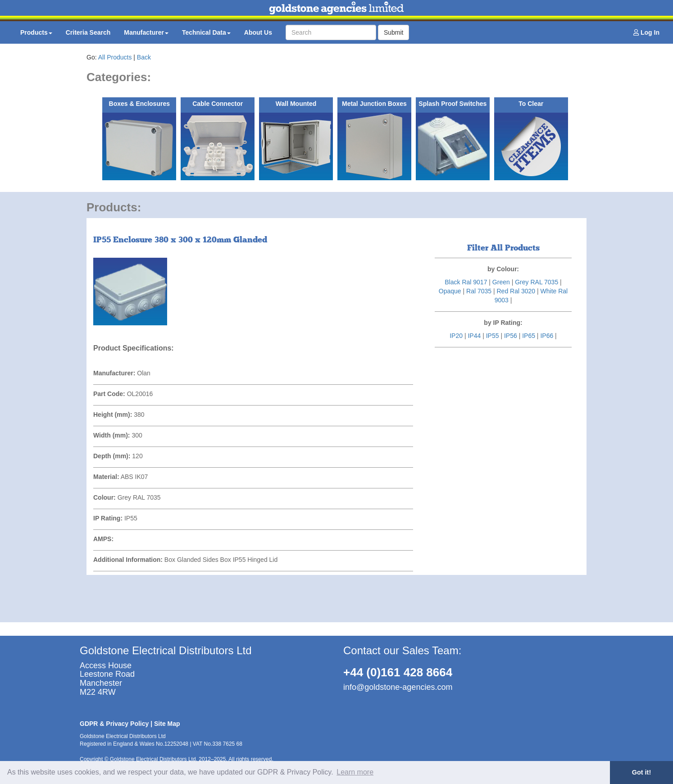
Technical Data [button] (206, 32)
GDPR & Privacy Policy (114, 724)
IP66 (547, 336)
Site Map (167, 724)
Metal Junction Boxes (374, 104)
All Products (115, 57)
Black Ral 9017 (466, 282)
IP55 (493, 336)
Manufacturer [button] (146, 32)
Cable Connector (218, 104)
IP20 (456, 336)
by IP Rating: (503, 323)
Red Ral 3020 (516, 291)
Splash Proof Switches (452, 104)
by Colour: (503, 269)
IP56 (511, 336)
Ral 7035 (479, 291)
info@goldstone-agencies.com (398, 687)
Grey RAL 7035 (537, 282)
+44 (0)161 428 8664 (398, 672)
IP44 (474, 336)
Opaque (450, 291)
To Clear (531, 104)
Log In (646, 32)
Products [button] (36, 32)
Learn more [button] (355, 772)
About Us (258, 32)
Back (144, 57)
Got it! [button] (641, 772)
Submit (394, 32)
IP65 (529, 336)
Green (501, 282)
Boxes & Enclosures (139, 104)
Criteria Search (88, 32)
